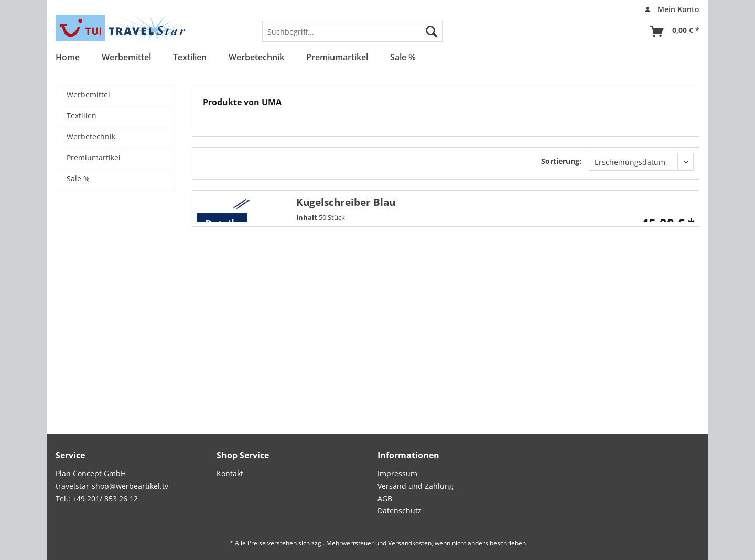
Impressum (397, 473)
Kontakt (230, 473)
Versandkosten (410, 543)
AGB (385, 498)
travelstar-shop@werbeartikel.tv (112, 486)
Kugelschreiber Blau (346, 202)
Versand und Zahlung (416, 486)
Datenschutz (400, 510)
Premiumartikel (94, 157)
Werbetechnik (91, 136)
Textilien (82, 116)
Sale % (78, 178)
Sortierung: (561, 161)
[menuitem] (669, 9)
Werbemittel (88, 95)
